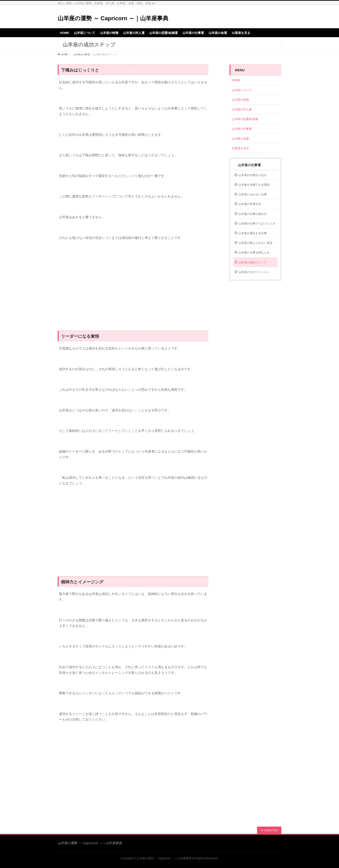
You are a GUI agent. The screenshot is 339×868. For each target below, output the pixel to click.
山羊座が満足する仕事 (253, 233)
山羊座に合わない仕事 (253, 194)
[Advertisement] (133, 288)
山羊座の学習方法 (250, 204)
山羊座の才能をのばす (253, 175)
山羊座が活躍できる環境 (254, 185)
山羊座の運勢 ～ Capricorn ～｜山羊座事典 (113, 18)
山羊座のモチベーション (254, 272)
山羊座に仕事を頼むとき (254, 253)
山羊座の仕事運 (80, 54)
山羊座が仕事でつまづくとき (257, 224)
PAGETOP (271, 830)
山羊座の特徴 (240, 100)
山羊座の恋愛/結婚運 (245, 119)
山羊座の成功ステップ (253, 262)
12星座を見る (240, 148)
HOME (64, 54)
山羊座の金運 (240, 139)
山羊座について (242, 90)
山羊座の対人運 (242, 109)
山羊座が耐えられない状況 (255, 243)
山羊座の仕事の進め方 (253, 214)
